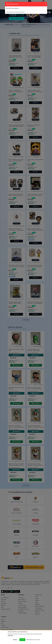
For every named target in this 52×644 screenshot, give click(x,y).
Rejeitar (15, 640)
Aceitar (22, 640)
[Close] (46, 4)
